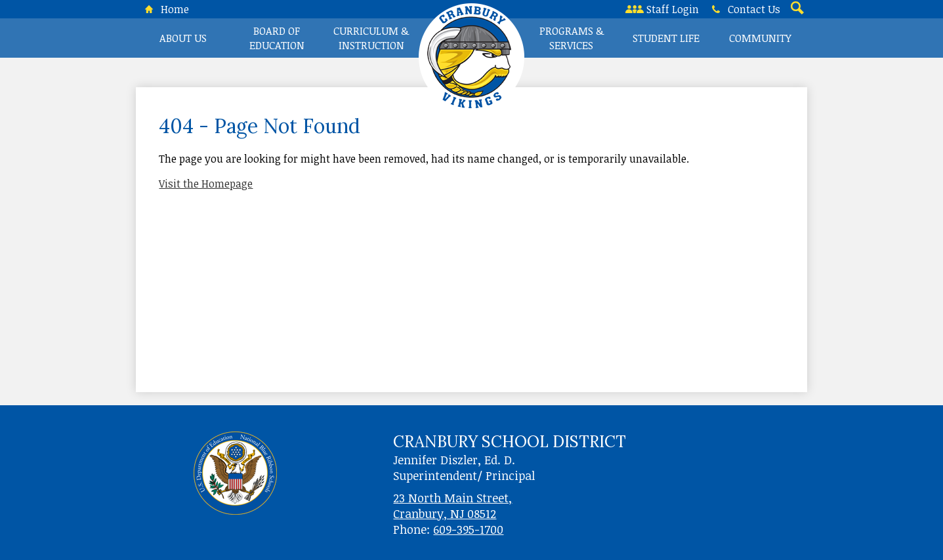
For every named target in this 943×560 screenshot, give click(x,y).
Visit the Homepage (206, 184)
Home (164, 9)
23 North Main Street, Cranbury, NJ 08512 (452, 506)
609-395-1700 (468, 529)
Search (796, 9)
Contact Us (744, 9)
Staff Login (662, 9)
